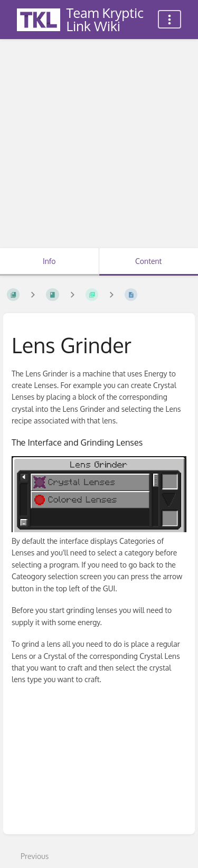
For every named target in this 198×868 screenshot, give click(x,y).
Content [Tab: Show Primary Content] (148, 261)
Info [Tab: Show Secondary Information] (49, 261)
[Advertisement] (99, 144)
